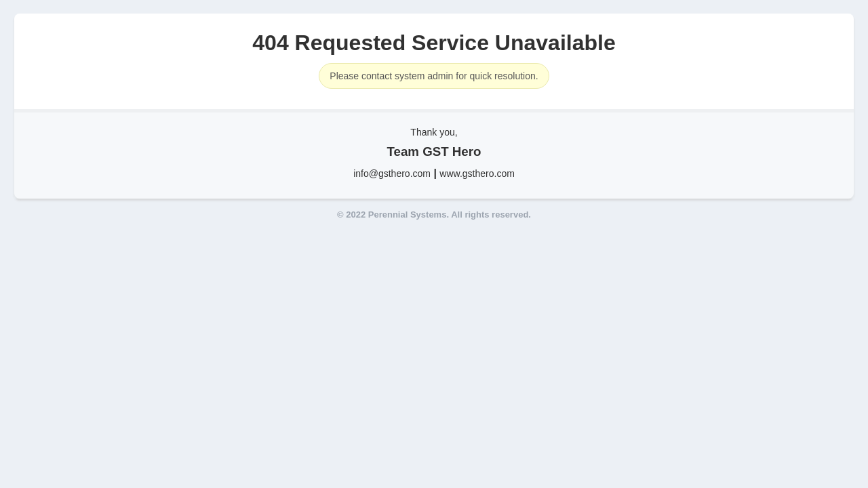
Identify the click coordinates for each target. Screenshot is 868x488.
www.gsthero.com (477, 174)
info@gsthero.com (392, 174)
